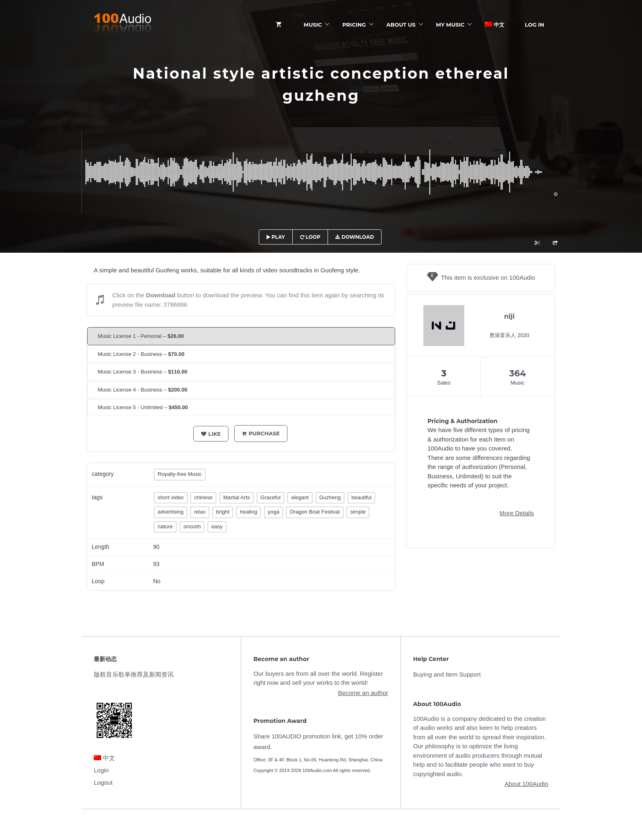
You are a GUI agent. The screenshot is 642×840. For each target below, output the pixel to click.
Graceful (270, 497)
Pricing (354, 25)
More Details (517, 513)
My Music (450, 25)
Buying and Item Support (447, 674)
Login (101, 770)
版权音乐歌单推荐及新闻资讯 (134, 674)
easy (217, 526)
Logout (103, 782)
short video (171, 497)
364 (518, 373)
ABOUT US (401, 25)
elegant (300, 497)
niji (509, 316)
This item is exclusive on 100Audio (488, 277)
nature (165, 526)
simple (358, 512)
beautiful (361, 497)
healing (249, 512)
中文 (495, 25)
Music (313, 25)
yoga (274, 512)
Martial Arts (236, 497)
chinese (203, 497)
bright (223, 512)
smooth (192, 526)
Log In (535, 25)
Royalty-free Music (180, 474)
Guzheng (330, 497)
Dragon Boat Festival (315, 512)
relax (200, 512)
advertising (171, 512)
